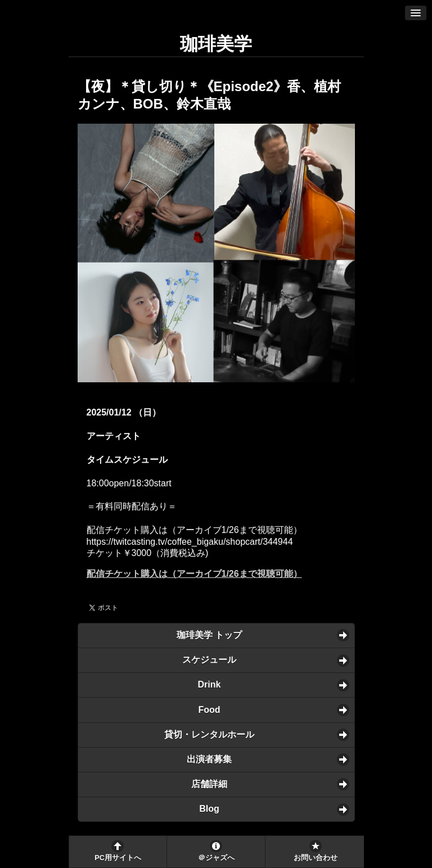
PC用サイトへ (118, 858)
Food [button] (209, 710)
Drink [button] (210, 684)
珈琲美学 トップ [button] (209, 635)
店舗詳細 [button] (209, 784)
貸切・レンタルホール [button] (209, 734)
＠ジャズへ (216, 858)
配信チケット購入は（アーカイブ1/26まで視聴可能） (194, 574)
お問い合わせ (316, 858)
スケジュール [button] (209, 660)
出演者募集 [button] (209, 759)
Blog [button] (209, 809)
